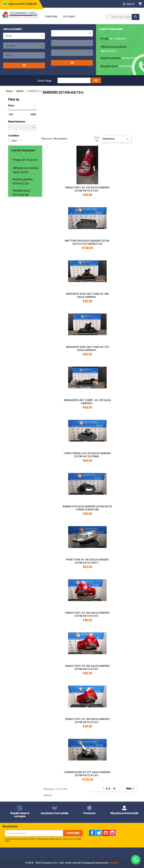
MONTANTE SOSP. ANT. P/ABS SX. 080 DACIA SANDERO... (87, 295)
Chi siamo (69, 17)
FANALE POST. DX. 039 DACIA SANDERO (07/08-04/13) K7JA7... (87, 721)
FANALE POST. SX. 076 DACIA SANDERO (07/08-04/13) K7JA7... (87, 189)
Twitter (99, 833)
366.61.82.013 (108, 51)
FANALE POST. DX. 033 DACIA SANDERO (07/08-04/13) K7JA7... (87, 667)
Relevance (116, 139)
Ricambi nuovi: (109, 66)
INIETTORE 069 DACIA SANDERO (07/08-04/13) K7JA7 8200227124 (87, 242)
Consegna (51, 17)
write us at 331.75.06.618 (23, 4)
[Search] (122, 17)
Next (131, 789)
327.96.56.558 (127, 66)
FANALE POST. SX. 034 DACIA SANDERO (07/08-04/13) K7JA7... (87, 614)
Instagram (112, 833)
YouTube (106, 833)
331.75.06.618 (117, 39)
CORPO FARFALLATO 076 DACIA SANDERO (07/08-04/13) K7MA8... (87, 455)
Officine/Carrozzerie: (114, 47)
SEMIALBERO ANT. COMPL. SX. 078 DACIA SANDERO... (87, 402)
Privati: (105, 39)
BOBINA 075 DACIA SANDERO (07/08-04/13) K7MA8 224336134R (87, 508)
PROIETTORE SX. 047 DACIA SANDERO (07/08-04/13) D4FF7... (87, 561)
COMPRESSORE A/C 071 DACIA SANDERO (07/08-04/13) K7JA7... (87, 774)
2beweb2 (114, 863)
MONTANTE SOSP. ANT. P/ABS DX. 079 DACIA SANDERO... (87, 349)
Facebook (92, 833)
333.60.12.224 (130, 58)
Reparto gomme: (111, 58)
